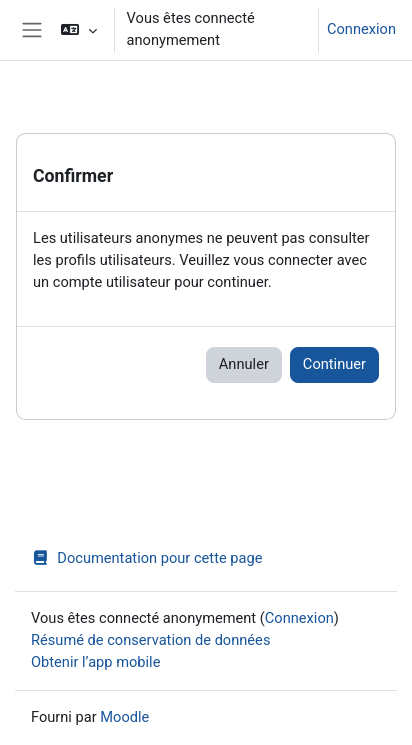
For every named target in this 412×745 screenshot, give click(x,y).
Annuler (244, 364)
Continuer (334, 364)
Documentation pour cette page (146, 558)
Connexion (361, 29)
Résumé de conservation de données (150, 640)
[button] (78, 30)
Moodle (124, 717)
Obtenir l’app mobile (95, 662)
